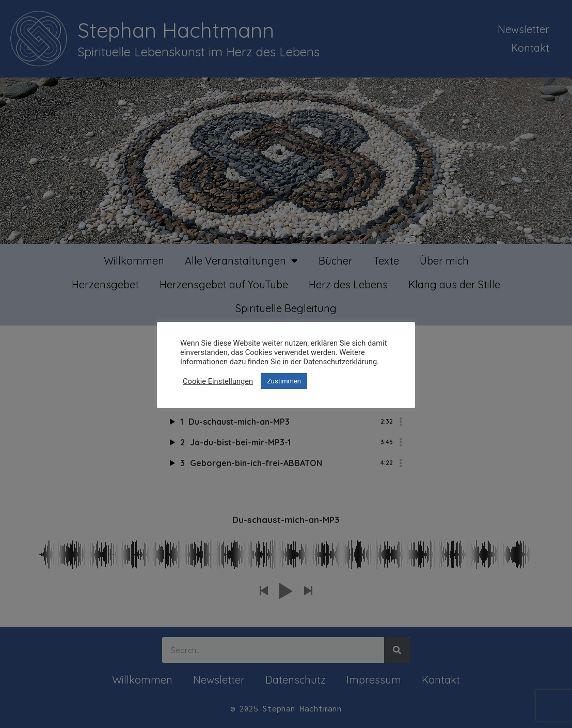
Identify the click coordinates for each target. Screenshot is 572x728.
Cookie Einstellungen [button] (218, 381)
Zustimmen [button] (284, 381)
